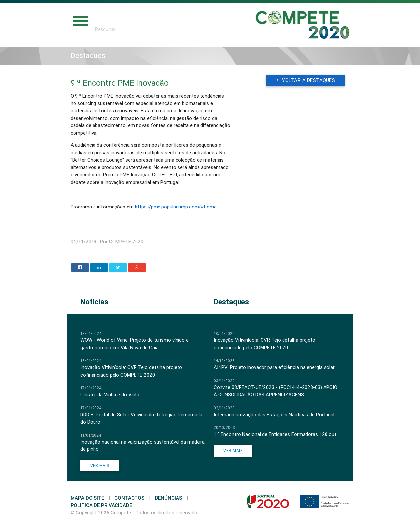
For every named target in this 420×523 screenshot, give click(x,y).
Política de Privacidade (101, 505)
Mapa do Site (87, 498)
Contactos (129, 498)
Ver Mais (100, 465)
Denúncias (168, 498)
